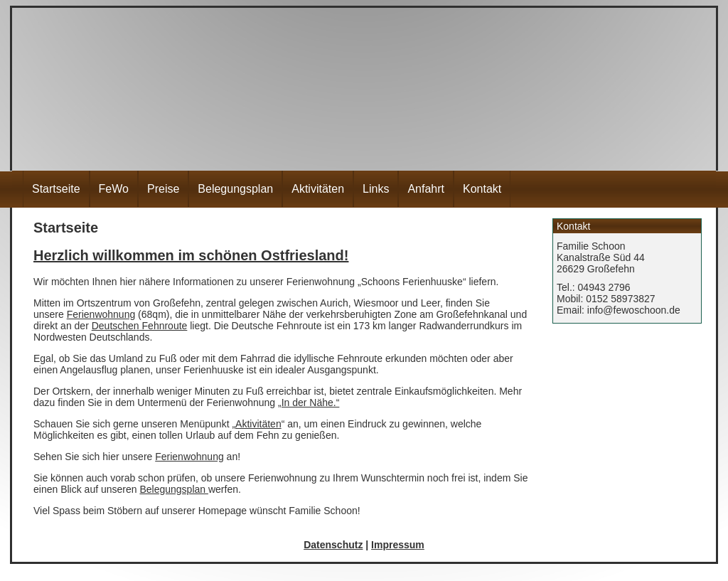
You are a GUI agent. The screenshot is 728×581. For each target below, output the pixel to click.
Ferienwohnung (101, 314)
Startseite (56, 189)
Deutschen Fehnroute (140, 326)
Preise (163, 189)
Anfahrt (426, 189)
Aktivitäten (318, 189)
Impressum (398, 545)
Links (376, 189)
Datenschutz (333, 545)
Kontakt (482, 189)
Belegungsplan (235, 189)
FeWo (114, 189)
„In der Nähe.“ (309, 403)
